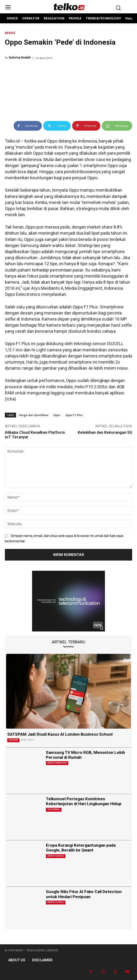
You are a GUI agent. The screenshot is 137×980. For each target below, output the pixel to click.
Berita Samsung (57, 763)
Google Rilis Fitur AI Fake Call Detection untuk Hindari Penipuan (84, 894)
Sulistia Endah (20, 57)
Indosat (13, 740)
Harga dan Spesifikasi (34, 415)
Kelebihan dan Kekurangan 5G (105, 432)
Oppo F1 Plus (74, 415)
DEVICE (10, 33)
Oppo (57, 415)
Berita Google (56, 856)
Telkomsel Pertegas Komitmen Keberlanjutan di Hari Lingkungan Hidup (84, 801)
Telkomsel (54, 810)
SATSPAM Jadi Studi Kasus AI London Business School (60, 734)
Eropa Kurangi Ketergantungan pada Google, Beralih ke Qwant (81, 848)
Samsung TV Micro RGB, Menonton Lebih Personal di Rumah (86, 755)
